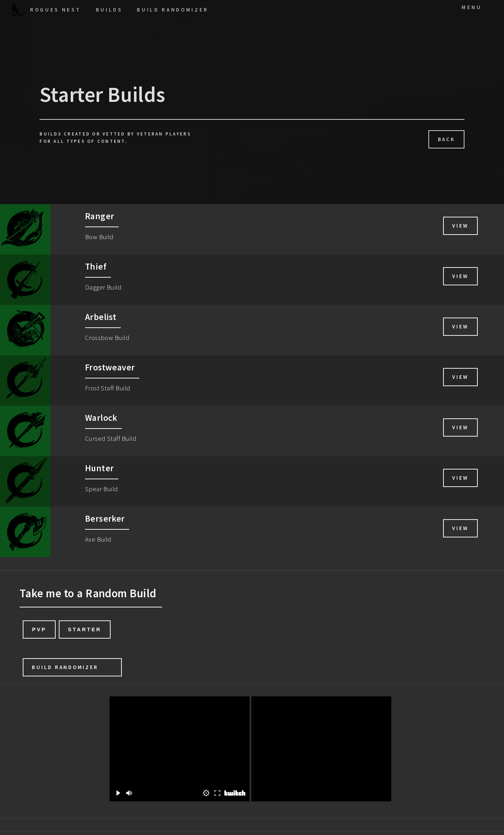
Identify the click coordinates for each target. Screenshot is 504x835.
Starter (85, 629)
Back (447, 139)
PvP (39, 629)
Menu (472, 7)
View (460, 226)
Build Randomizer (65, 667)
